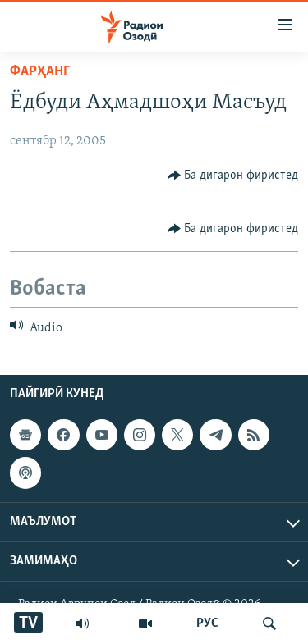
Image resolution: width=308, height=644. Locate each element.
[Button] (233, 176)
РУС (207, 623)
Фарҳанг (40, 72)
